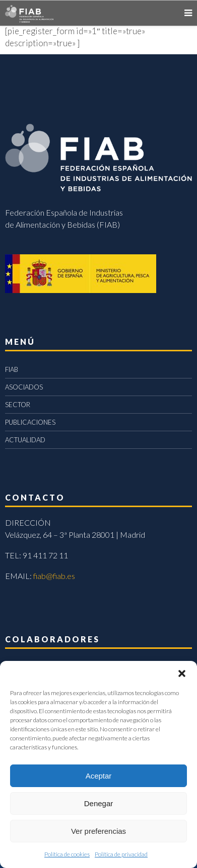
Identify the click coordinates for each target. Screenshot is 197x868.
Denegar (99, 803)
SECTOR (18, 405)
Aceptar (99, 776)
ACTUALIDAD (25, 440)
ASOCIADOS (24, 387)
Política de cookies (67, 854)
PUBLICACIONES (30, 422)
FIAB (12, 369)
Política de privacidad (121, 854)
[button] (182, 673)
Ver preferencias (98, 831)
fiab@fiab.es (54, 576)
